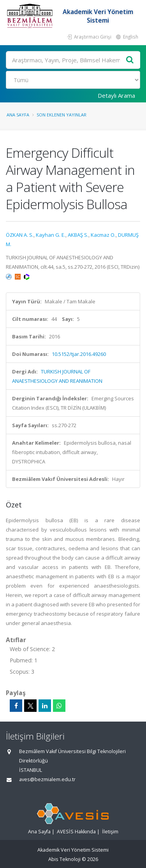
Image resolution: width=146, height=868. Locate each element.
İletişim (110, 832)
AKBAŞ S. (78, 235)
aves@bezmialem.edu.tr (47, 779)
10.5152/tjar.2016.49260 (79, 354)
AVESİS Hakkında (76, 832)
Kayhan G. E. (51, 235)
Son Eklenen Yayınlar (62, 115)
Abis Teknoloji (64, 859)
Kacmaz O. (103, 235)
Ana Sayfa (18, 115)
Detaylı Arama (116, 95)
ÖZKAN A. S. (20, 235)
